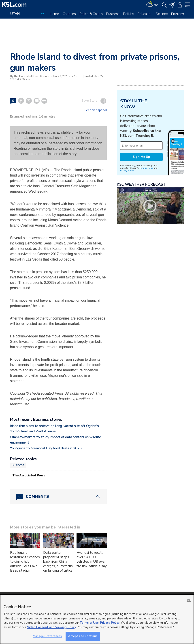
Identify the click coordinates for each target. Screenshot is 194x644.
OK (189, 600)
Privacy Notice (127, 171)
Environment (180, 14)
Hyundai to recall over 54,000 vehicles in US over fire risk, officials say (92, 559)
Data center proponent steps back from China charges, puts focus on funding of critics (58, 562)
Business (113, 14)
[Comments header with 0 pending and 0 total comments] (58, 497)
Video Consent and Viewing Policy (52, 627)
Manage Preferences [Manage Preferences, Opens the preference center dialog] (47, 636)
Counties (69, 14)
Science (162, 14)
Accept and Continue (83, 636)
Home (54, 14)
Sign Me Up (141, 157)
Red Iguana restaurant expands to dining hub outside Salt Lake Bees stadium (25, 562)
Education (145, 14)
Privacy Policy (110, 623)
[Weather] (152, 4)
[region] (97, 619)
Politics (129, 14)
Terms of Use (146, 168)
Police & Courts (91, 14)
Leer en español (96, 110)
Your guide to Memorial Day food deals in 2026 (46, 448)
